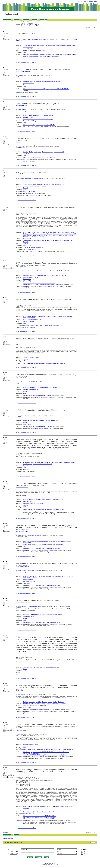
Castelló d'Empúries (29, 321)
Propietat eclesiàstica (29, 500)
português (81, 1)
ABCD (52, 865)
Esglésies (38, 702)
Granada (33, 581)
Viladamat (26, 359)
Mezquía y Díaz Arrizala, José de (53, 750)
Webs (60, 235)
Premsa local (42, 234)
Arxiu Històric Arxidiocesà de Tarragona (34, 49)
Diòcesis (50, 702)
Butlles (74, 45)
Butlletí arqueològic (23, 146)
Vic (28, 466)
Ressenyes (26, 615)
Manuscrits (26, 357)
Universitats (26, 667)
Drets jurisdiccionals (53, 462)
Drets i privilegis (67, 316)
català (96, 1)
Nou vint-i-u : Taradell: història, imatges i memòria (30, 178)
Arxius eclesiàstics (38, 45)
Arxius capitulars (34, 81)
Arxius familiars (33, 578)
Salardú (37, 706)
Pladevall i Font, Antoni (30, 192)
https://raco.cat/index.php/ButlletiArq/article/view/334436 (39, 125)
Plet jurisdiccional (41, 275)
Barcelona (26, 581)
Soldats (32, 357)
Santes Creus (27, 279)
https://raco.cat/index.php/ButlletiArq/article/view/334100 (39, 158)
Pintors (34, 235)
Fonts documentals (49, 45)
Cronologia (55, 275)
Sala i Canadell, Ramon (22, 487)
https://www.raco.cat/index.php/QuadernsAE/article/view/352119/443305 (43, 509)
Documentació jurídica (30, 316)
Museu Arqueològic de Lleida (31, 389)
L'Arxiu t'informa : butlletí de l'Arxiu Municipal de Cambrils (33, 39)
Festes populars (28, 234)
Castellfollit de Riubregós (30, 121)
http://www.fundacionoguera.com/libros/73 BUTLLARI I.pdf (40, 816)
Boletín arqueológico (23, 110)
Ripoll (25, 466)
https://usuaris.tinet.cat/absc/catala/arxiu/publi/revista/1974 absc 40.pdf (43, 284)
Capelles (26, 152)
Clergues (32, 275)
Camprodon (27, 505)
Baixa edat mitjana (47, 152)
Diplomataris (32, 779)
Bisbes (58, 541)
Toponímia (49, 500)
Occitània (26, 706)
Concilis (31, 744)
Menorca (45, 544)
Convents (51, 115)
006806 (20, 491)
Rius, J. (18, 142)
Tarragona (26, 154)
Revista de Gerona (23, 75)
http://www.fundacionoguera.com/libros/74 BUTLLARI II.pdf (40, 817)
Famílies (30, 237)
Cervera (25, 669)
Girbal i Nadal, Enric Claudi (23, 71)
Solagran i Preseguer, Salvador (32, 247)
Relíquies (61, 702)
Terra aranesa (21, 695)
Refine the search (34, 24)
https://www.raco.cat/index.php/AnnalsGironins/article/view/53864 (41, 585)
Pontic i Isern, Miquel (29, 320)
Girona (25, 85)
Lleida (25, 391)
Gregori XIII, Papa (28, 47)
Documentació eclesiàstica (63, 45)
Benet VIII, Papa (28, 501)
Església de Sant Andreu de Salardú (57, 704)
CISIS (48, 865)
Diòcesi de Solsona (21, 730)
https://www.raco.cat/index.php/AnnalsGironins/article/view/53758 (41, 622)
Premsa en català (58, 234)
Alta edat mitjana (65, 541)
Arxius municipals (38, 184)
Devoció (44, 702)
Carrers (35, 234)
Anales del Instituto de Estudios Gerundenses (29, 535)
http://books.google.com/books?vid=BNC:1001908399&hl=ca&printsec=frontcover (46, 752)
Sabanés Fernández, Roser (45, 812)
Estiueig (41, 237)
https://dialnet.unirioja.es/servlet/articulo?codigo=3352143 (39, 283)
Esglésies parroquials (29, 318)
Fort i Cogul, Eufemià (21, 267)
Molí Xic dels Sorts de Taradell (50, 240)
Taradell (25, 188)
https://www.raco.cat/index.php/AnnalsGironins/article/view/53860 (41, 549)
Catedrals (26, 81)
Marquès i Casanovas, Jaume (23, 602)
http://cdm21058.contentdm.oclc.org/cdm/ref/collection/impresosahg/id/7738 (44, 363)
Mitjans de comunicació (51, 235)
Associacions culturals (69, 235)
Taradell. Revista (28, 240)
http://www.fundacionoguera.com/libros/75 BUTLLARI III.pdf (40, 819)
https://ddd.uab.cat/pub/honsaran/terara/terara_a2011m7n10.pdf (41, 710)
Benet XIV (26, 469)
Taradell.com (37, 240)
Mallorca (30, 544)
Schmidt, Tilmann (28, 812)
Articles (55, 695)
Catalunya (26, 808)
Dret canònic (27, 462)
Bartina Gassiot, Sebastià (22, 566)
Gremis (62, 184)
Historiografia (27, 543)
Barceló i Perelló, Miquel (22, 531)
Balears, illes (60, 544)
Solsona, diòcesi (28, 746)
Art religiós (40, 235)
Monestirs (26, 275)
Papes (30, 115)
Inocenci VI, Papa (28, 117)
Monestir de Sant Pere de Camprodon (34, 503)
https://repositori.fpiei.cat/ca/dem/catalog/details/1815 (38, 426)
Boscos (34, 232)
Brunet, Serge (19, 691)
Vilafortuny (26, 51)
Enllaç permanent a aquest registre (27, 62)
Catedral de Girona (29, 83)
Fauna (59, 232)
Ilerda (19, 382)
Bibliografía (67, 606)
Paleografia (54, 420)
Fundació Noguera (28, 814)
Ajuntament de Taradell (30, 193)
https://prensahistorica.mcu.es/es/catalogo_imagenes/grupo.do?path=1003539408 (46, 89)
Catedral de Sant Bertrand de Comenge (34, 704)
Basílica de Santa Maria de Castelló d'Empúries (37, 325)
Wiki (57, 865)
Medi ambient (41, 232)
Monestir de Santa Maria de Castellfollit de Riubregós (38, 119)
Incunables (26, 420)
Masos (25, 237)
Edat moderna (27, 232)
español (86, 1)
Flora (63, 232)
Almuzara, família (28, 580)
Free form (94, 842)
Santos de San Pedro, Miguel (31, 750)
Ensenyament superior (30, 388)
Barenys (39, 51)
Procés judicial (41, 316)
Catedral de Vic (28, 464)
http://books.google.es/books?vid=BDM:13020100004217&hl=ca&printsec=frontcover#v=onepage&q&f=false (45, 754)
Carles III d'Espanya (57, 667)
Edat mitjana (62, 275)
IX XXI (27, 214)
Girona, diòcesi (55, 325)
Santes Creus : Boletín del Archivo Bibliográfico (30, 271)
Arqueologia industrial (70, 234)
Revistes (49, 234)
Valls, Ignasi (67, 750)
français (91, 1)
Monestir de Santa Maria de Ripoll (42, 464)
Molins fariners (27, 235)
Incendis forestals (51, 232)
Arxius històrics (27, 45)
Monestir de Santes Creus (31, 277)
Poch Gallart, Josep (21, 378)
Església (53, 316)
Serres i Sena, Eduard (21, 105)
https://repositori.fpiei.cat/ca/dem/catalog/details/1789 (38, 395)
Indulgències (38, 152)
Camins (36, 237)
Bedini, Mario (27, 239)
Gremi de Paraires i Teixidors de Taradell (35, 186)
